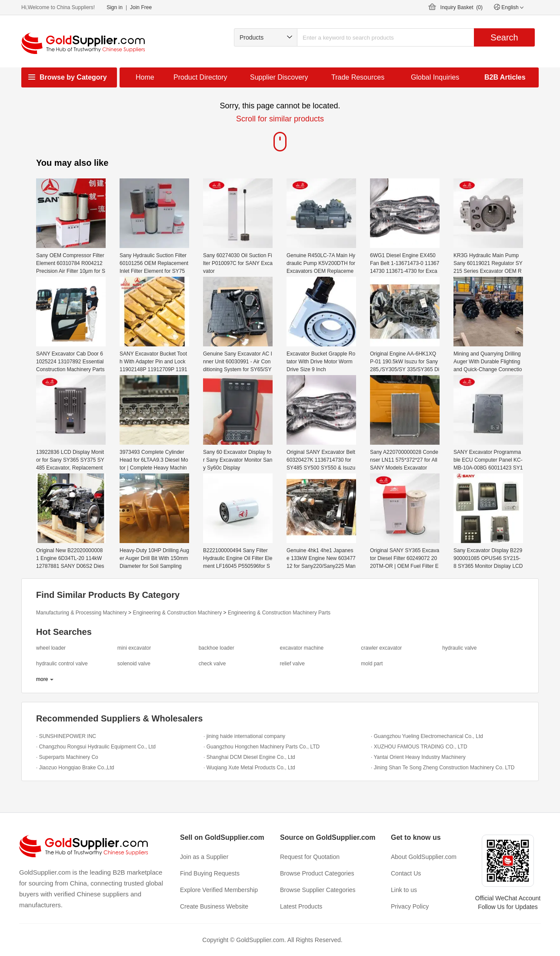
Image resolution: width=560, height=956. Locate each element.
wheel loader (51, 648)
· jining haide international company (244, 736)
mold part (372, 664)
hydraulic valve (459, 648)
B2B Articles (505, 77)
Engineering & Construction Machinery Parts (279, 613)
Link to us (404, 890)
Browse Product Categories (317, 873)
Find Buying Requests (210, 873)
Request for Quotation (310, 857)
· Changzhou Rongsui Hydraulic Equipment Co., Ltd (96, 747)
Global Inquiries (435, 77)
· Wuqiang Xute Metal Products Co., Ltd (249, 768)
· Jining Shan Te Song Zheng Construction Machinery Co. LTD (443, 768)
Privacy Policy (410, 906)
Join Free (141, 7)
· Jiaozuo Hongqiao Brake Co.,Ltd (75, 768)
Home (145, 77)
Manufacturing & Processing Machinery (82, 613)
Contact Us (406, 873)
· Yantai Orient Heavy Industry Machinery (418, 757)
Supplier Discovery (279, 77)
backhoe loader (217, 648)
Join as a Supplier (204, 857)
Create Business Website (214, 906)
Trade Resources (358, 77)
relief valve (292, 664)
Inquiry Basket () (462, 7)
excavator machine (302, 648)
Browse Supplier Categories (318, 890)
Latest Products (301, 906)
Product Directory (200, 77)
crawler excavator (381, 648)
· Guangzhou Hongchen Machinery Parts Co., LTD (262, 747)
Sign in (115, 7)
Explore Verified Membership (219, 890)
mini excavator (134, 648)
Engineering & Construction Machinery (177, 613)
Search (504, 37)
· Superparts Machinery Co (67, 757)
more (42, 679)
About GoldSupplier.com (424, 857)
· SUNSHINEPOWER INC (66, 736)
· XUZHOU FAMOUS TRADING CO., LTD (419, 747)
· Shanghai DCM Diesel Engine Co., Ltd (249, 757)
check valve (212, 664)
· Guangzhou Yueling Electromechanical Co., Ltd (427, 736)
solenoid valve (134, 664)
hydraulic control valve (62, 664)
